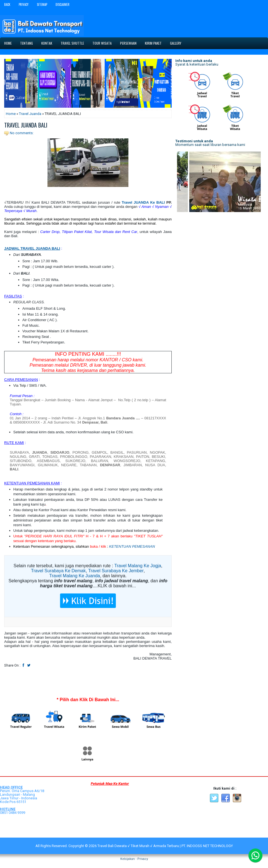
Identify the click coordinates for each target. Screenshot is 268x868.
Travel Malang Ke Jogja (138, 566)
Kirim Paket (153, 43)
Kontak (47, 43)
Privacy (24, 4)
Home (8, 43)
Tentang (27, 43)
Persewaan (128, 43)
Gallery (176, 43)
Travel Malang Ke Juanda (75, 576)
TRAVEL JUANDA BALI (26, 125)
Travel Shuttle (72, 43)
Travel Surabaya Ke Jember (116, 571)
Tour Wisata (102, 43)
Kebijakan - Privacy (134, 859)
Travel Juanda (30, 114)
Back (7, 4)
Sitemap (42, 4)
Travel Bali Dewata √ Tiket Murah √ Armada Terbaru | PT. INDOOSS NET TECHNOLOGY (165, 846)
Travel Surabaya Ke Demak (58, 571)
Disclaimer (63, 4)
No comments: (22, 133)
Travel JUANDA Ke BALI (143, 202)
